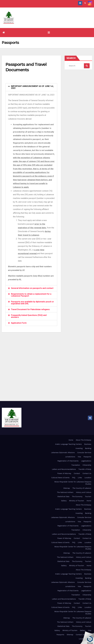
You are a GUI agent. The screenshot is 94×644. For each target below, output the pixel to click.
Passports (87, 457)
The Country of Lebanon (82, 488)
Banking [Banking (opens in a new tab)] (88, 448)
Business (88, 444)
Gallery (64, 501)
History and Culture (84, 492)
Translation (76, 465)
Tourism (88, 497)
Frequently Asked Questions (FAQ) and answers (29, 316)
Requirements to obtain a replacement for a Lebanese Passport (31, 295)
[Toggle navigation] (49, 33)
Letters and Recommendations (64, 469)
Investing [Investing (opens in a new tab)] (79, 448)
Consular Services (84, 453)
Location (88, 478)
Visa (79, 457)
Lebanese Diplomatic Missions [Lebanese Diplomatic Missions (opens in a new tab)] (63, 453)
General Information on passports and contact (32, 288)
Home (71, 440)
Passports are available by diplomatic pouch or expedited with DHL (32, 303)
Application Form (19, 323)
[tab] (31, 87)
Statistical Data (63, 497)
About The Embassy (83, 440)
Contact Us (87, 473)
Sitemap (67, 488)
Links (80, 478)
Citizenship (87, 465)
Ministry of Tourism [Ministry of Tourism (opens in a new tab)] (77, 501)
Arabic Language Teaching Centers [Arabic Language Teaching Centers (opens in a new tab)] (68, 444)
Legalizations (86, 461)
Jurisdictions (70, 457)
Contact (77, 473)
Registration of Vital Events (68, 461)
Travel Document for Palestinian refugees (30, 309)
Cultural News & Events (60, 478)
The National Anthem (65, 492)
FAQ (74, 478)
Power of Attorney (64, 473)
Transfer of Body (85, 469)
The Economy (77, 497)
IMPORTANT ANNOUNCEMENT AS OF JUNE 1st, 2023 (32, 87)
